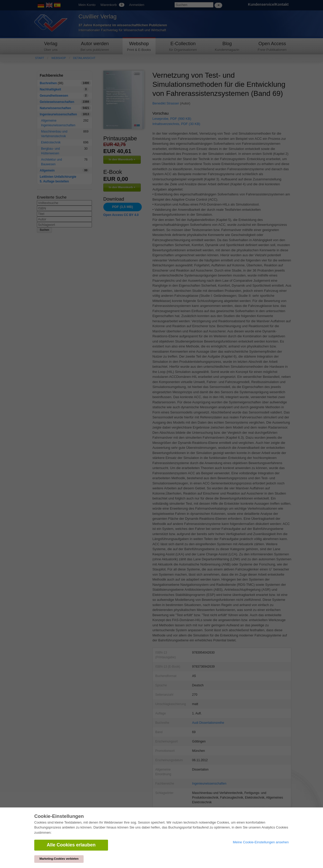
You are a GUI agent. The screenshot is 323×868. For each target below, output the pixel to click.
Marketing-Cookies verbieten (59, 859)
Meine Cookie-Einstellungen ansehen (261, 842)
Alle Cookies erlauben (71, 845)
